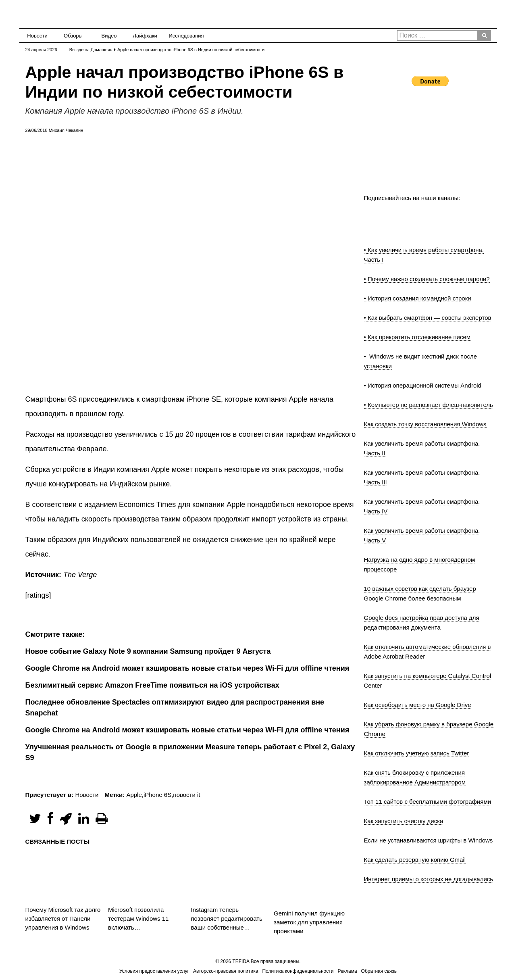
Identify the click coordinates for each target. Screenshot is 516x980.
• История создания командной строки (418, 298)
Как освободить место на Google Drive (418, 705)
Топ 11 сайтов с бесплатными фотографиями (428, 802)
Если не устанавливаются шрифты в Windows (429, 840)
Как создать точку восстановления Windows (425, 424)
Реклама (347, 971)
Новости (37, 36)
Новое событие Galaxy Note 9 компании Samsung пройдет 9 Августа (148, 651)
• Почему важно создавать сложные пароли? (427, 279)
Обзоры (73, 36)
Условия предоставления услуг (154, 971)
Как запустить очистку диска (404, 821)
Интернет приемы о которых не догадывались (429, 879)
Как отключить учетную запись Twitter (417, 753)
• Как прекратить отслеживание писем (417, 337)
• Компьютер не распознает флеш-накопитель (429, 405)
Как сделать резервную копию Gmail (415, 860)
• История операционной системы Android (423, 385)
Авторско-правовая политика (226, 971)
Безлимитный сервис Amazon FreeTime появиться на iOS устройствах (152, 685)
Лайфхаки (145, 36)
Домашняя (102, 50)
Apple (134, 795)
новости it (186, 795)
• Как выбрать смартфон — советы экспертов (428, 318)
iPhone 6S (157, 795)
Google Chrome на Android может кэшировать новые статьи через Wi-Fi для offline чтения (187, 730)
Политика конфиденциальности (298, 971)
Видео (109, 36)
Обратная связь (379, 971)
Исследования (184, 36)
